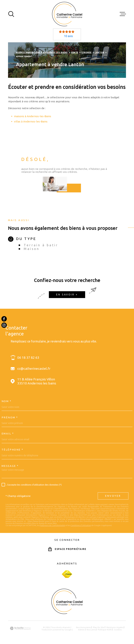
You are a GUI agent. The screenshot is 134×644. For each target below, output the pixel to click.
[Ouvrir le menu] (123, 14)
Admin (81, 630)
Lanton (100, 52)
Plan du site (99, 627)
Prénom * (10, 417)
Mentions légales (115, 627)
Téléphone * (12, 450)
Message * (10, 466)
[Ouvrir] (11, 14)
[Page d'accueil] (67, 14)
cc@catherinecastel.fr (34, 369)
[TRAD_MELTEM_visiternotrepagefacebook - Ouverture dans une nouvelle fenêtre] (4, 319)
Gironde (86, 52)
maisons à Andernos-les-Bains (33, 116)
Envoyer (113, 496)
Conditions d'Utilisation (81, 525)
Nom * (7, 401)
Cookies (118, 630)
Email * (8, 434)
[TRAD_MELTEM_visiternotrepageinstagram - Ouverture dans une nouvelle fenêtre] (4, 325)
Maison (32, 249)
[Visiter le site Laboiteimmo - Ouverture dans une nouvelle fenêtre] (20, 628)
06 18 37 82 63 (28, 358)
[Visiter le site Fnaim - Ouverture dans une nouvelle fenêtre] (67, 574)
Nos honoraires (83, 627)
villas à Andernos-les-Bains (31, 121)
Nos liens (91, 630)
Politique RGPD (105, 630)
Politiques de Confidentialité (53, 525)
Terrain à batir (41, 245)
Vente (75, 52)
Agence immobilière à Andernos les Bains (42, 52)
